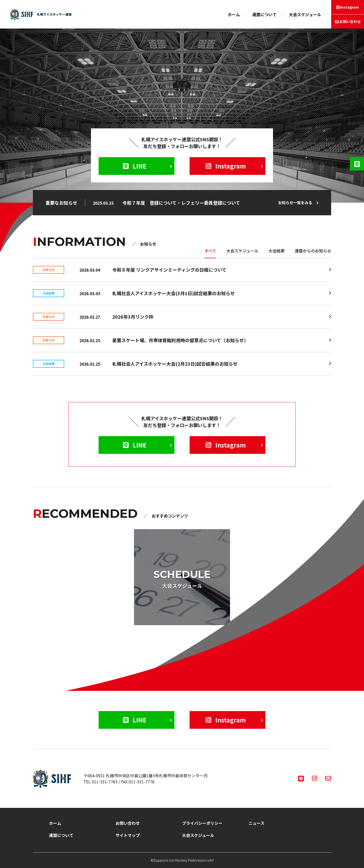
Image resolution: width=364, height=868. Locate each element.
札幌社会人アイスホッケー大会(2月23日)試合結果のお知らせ (175, 364)
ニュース (256, 823)
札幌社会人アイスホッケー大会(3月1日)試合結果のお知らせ (174, 293)
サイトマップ (128, 835)
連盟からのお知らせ (313, 251)
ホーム (234, 14)
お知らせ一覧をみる (295, 203)
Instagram (350, 7)
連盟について (264, 14)
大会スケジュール (305, 14)
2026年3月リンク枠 (133, 317)
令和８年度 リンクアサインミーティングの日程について (169, 270)
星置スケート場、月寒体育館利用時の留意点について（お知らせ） (180, 340)
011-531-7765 (105, 782)
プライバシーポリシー (202, 823)
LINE (135, 166)
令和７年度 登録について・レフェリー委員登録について (181, 203)
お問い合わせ (350, 21)
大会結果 (277, 251)
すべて (210, 251)
